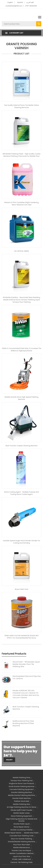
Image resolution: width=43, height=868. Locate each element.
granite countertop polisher (22, 830)
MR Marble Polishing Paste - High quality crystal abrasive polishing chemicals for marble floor (21, 155)
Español (20, 2)
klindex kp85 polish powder (22, 810)
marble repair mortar (13, 833)
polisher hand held (21, 801)
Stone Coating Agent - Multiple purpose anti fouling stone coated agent (21, 493)
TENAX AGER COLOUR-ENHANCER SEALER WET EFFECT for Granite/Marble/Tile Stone (21, 637)
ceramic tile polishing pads (21, 862)
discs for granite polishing (21, 839)
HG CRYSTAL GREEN (21, 251)
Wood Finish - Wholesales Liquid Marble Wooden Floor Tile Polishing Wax (26, 664)
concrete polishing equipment (21, 789)
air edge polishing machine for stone (21, 807)
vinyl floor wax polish (21, 845)
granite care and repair (22, 851)
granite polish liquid (21, 824)
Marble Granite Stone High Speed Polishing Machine (22, 398)
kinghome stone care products (21, 783)
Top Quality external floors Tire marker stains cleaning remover (22, 106)
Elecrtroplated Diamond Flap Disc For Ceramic (27, 677)
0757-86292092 (31, 6)
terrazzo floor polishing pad (22, 781)
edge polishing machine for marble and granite (21, 820)
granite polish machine (22, 798)
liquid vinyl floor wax (21, 856)
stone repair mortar (21, 827)
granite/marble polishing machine (21, 842)
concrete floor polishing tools (21, 836)
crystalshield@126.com (14, 6)
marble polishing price (22, 778)
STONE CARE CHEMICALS (21, 859)
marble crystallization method (21, 853)
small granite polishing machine (21, 786)
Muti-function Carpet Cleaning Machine (26, 708)
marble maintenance (21, 848)
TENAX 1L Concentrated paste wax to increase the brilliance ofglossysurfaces (22, 350)
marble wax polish (31, 833)
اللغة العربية (30, 2)
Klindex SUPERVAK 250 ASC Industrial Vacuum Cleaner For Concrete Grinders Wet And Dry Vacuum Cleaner (26, 694)
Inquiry (9, 760)
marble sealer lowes (22, 813)
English (10, 2)
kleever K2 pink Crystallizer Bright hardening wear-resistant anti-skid (21, 204)
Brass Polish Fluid (22, 589)
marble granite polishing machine (21, 795)
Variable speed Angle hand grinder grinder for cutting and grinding (21, 542)
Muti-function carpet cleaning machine (21, 446)
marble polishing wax (22, 804)
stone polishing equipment (21, 816)
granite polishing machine (21, 792)
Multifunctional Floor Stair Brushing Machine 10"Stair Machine (23, 723)
